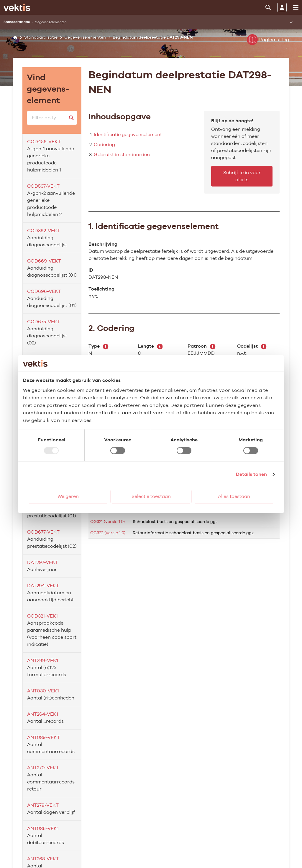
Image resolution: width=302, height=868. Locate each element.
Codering (104, 145)
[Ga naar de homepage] (17, 7)
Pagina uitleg (268, 40)
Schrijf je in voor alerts (242, 176)
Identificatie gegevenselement (128, 135)
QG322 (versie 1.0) (108, 533)
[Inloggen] (282, 7)
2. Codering (111, 328)
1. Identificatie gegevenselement (154, 226)
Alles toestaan (234, 496)
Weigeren (68, 496)
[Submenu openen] (291, 22)
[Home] (15, 37)
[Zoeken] (268, 7)
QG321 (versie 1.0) (107, 522)
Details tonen (251, 474)
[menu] (296, 8)
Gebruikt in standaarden (122, 155)
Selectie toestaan (151, 496)
